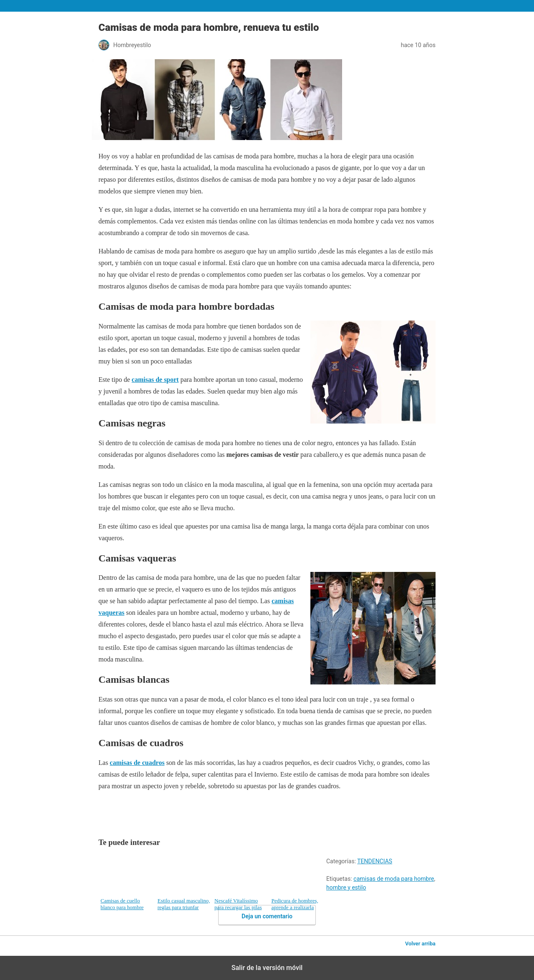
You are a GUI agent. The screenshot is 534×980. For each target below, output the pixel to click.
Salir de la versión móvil (267, 968)
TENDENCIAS (375, 861)
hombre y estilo (346, 887)
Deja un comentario (267, 916)
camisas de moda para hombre (394, 879)
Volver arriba (420, 944)
